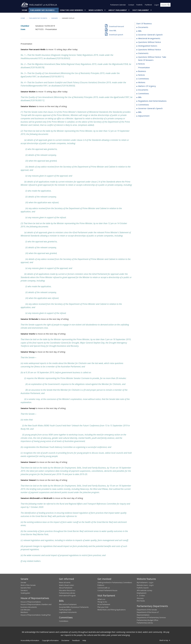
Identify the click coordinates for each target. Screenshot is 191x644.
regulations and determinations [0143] (152, 101)
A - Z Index (141, 596)
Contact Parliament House (107, 590)
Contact (131, 5)
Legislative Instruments (68, 612)
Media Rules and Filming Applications (112, 610)
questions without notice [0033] (149, 50)
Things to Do (102, 602)
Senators (24, 590)
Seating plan (25, 593)
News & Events (96, 10)
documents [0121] (143, 90)
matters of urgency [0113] (147, 86)
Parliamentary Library (67, 593)
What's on (101, 599)
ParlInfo (139, 5)
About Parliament (118, 10)
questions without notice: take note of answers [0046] (152, 59)
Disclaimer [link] (65, 641)
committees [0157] (144, 105)
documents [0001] (143, 27)
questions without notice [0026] (149, 42)
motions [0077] (142, 82)
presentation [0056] (144, 68)
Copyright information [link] (50, 641)
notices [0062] (141, 75)
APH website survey (144, 590)
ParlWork (148, 5)
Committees (64, 621)
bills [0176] (140, 112)
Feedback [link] (76, 641)
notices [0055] (141, 64)
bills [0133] (140, 97)
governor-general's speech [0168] (150, 108)
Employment (142, 593)
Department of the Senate (147, 610)
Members (24, 612)
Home (25, 10)
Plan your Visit (103, 607)
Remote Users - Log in (145, 585)
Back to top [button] (165, 640)
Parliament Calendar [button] (118, 5)
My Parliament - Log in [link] (145, 583)
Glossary (140, 598)
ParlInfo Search (143, 588)
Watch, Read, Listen (66, 585)
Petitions (101, 585)
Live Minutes (25, 610)
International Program (67, 596)
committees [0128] (144, 94)
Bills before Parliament (68, 605)
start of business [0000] (144, 24)
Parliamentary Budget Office (148, 620)
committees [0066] (144, 79)
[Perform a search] (169, 5)
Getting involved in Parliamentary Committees (115, 583)
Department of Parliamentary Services (151, 618)
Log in (157, 5)
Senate (23, 583)
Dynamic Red (26, 588)
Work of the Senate (28, 585)
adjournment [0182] (144, 116)
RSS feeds (141, 601)
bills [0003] (140, 31)
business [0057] (142, 71)
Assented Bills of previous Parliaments (74, 607)
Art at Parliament (104, 605)
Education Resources (67, 590)
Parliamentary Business (42, 10)
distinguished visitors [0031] (148, 46)
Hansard (55, 18)
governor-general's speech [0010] (150, 35)
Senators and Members (72, 10)
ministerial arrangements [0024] (149, 38)
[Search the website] (165, 5)
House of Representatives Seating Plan (36, 615)
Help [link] (84, 641)
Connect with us (104, 588)
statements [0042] (143, 53)
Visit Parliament (141, 10)
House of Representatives (31, 602)
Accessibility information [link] (30, 641)
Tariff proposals (65, 610)
